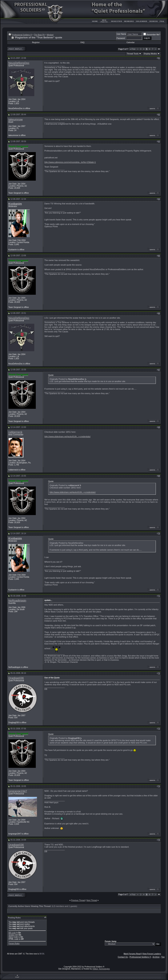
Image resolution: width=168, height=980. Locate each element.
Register (36, 42)
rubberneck (15, 432)
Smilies (12, 935)
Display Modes (150, 54)
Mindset (50, 35)
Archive (156, 957)
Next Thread (92, 900)
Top (163, 957)
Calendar (131, 42)
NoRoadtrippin (17, 601)
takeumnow (16, 119)
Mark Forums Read (132, 954)
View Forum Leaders (152, 954)
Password (121, 38)
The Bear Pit (39, 35)
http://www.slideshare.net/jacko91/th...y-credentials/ (67, 436)
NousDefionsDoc (19, 63)
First (133, 49)
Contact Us (123, 957)
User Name (121, 34)
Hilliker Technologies (101, 969)
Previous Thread (78, 900)
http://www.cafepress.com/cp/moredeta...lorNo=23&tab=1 (70, 162)
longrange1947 (18, 791)
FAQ (83, 42)
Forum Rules (14, 943)
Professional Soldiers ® (22, 35)
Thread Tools (133, 54)
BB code (12, 933)
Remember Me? (152, 35)
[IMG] (11, 937)
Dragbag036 (16, 678)
